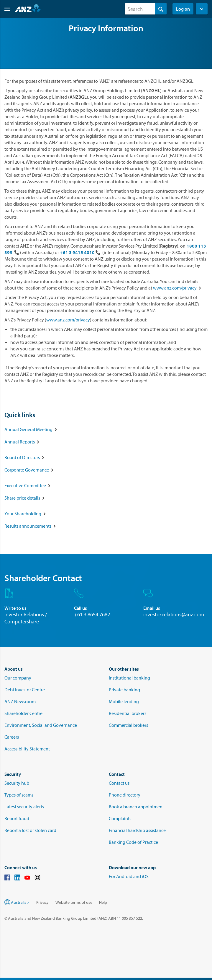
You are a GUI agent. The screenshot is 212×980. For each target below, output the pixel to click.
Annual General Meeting (28, 429)
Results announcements (28, 526)
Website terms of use (74, 902)
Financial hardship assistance (137, 830)
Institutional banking (129, 678)
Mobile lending (124, 701)
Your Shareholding (23, 513)
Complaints (120, 818)
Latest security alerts (24, 807)
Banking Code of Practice (133, 842)
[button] (5, 9)
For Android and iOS (129, 876)
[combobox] (146, 9)
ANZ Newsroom (20, 701)
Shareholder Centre (23, 713)
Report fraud (17, 818)
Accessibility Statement (27, 749)
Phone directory (125, 795)
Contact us (119, 783)
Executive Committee (25, 485)
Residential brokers (128, 713)
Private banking (124, 690)
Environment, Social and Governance (41, 725)
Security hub (17, 783)
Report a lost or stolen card (30, 830)
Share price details (22, 498)
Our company (18, 678)
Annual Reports (20, 442)
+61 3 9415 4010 (77, 252)
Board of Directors (22, 457)
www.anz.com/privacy (175, 288)
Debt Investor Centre (25, 690)
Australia (20, 902)
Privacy (42, 902)
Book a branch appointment (136, 807)
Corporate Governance (27, 470)
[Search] (146, 9)
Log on (183, 9)
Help (103, 902)
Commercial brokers (128, 725)
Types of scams (19, 795)
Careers (12, 737)
